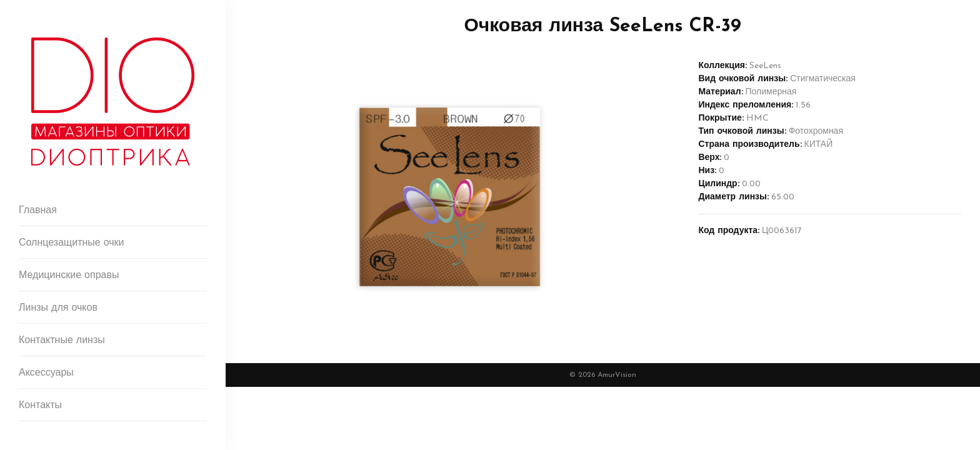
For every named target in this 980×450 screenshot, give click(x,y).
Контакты (40, 406)
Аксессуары (46, 373)
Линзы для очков (58, 308)
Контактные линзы (62, 341)
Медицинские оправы (69, 276)
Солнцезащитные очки (72, 243)
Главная (38, 211)
